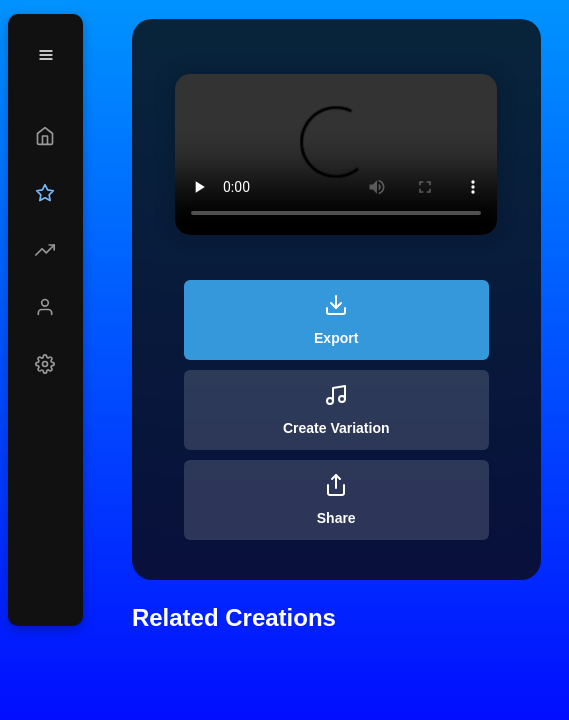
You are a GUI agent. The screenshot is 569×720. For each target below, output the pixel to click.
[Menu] (46, 55)
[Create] (45, 136)
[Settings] (45, 364)
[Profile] (45, 307)
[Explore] (45, 250)
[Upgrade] (45, 193)
